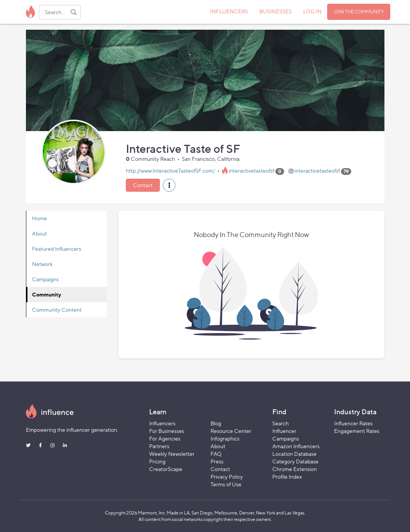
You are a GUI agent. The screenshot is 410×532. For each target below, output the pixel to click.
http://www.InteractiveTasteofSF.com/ (170, 171)
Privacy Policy (227, 477)
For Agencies (165, 438)
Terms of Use (226, 484)
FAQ (216, 454)
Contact (143, 185)
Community (47, 294)
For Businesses (167, 431)
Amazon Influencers (296, 446)
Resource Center (231, 431)
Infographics (225, 438)
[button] (169, 185)
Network (42, 264)
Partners (159, 446)
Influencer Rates (353, 423)
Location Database (294, 454)
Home (39, 218)
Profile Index (287, 477)
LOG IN (312, 11)
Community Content (57, 310)
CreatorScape (166, 469)
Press (217, 461)
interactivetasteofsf (252, 171)
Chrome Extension (295, 469)
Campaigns (45, 279)
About (39, 233)
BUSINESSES (276, 11)
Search (281, 423)
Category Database (295, 461)
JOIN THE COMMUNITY (359, 12)
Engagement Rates (357, 431)
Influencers (162, 423)
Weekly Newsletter (172, 454)
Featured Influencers (57, 249)
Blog (216, 423)
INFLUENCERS (229, 11)
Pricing (157, 461)
